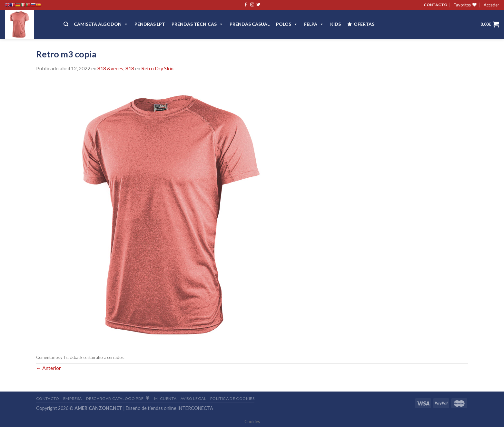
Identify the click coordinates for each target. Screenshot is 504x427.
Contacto (48, 398)
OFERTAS (364, 24)
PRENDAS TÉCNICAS (197, 24)
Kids (336, 24)
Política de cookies (232, 398)
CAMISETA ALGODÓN (101, 24)
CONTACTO (435, 5)
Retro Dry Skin (157, 68)
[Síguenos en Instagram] (252, 5)
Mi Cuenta (165, 398)
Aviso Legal (193, 398)
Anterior (49, 368)
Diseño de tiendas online (151, 408)
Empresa (73, 398)
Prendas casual (250, 24)
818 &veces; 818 (116, 68)
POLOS (287, 24)
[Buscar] (66, 24)
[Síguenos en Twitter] (258, 5)
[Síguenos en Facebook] (246, 5)
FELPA (314, 24)
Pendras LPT (150, 24)
